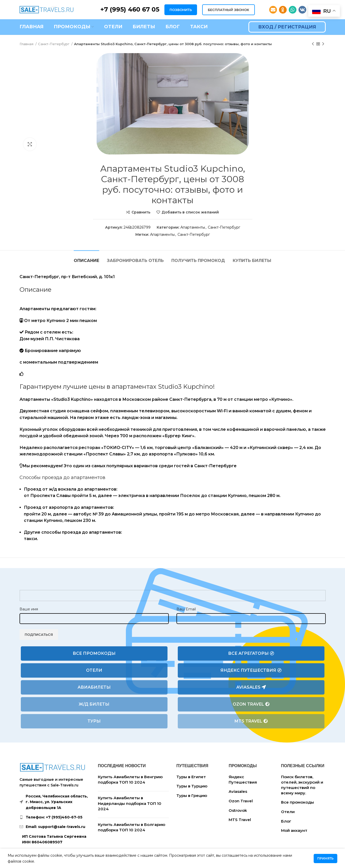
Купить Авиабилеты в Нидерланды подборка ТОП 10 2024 (130, 803)
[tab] (86, 258)
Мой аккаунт (294, 830)
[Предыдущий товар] (313, 44)
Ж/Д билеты (94, 704)
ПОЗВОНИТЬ (181, 10)
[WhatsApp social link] (293, 10)
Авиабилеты (94, 687)
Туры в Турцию (192, 786)
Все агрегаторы (251, 654)
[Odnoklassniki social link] (283, 10)
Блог (286, 821)
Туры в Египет (191, 777)
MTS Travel (251, 721)
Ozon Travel (251, 704)
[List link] (55, 817)
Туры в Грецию (192, 796)
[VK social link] (302, 10)
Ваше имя (29, 609)
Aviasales (251, 687)
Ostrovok (238, 810)
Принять (325, 858)
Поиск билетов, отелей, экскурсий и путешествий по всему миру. (302, 785)
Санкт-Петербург (54, 44)
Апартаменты (193, 227)
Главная (27, 44)
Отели (94, 670)
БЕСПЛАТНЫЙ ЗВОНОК (229, 10)
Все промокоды (94, 653)
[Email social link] (273, 10)
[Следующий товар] (323, 44)
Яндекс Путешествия (251, 670)
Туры (94, 721)
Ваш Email (186, 609)
